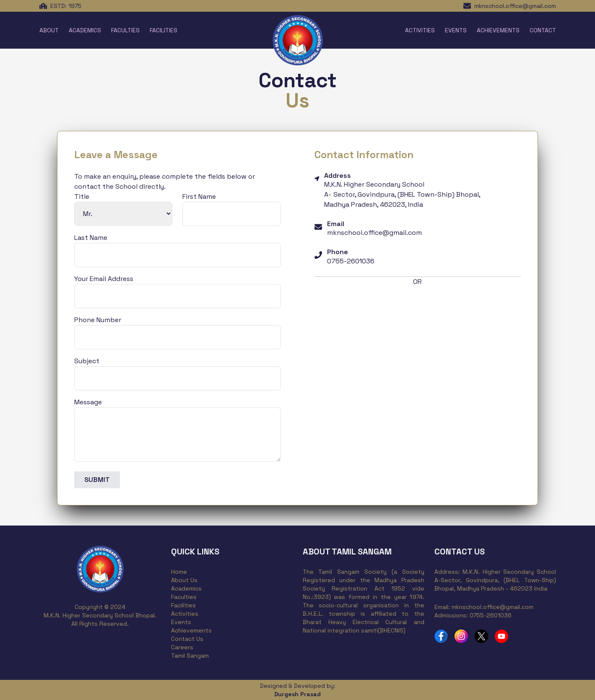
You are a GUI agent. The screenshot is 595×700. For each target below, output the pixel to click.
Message (88, 402)
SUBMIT (97, 480)
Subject (87, 361)
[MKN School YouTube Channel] (501, 636)
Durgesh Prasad (297, 694)
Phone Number (98, 320)
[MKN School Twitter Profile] (481, 636)
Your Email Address (104, 279)
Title (82, 196)
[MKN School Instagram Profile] (461, 636)
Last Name (91, 238)
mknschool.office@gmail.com (515, 6)
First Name (199, 196)
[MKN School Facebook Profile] (441, 636)
